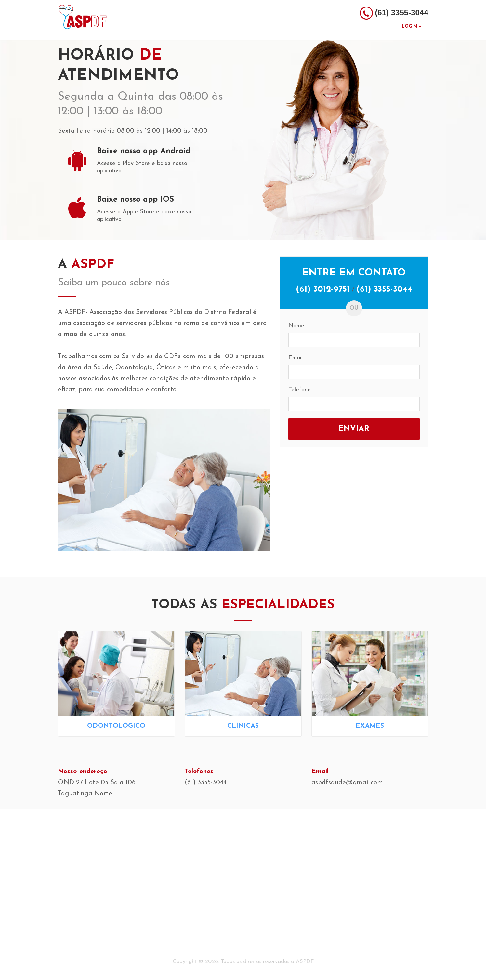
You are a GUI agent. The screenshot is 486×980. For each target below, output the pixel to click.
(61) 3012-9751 (323, 290)
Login (412, 27)
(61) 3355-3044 (384, 290)
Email (296, 358)
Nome (296, 326)
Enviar (354, 429)
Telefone (300, 390)
